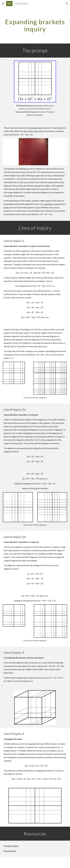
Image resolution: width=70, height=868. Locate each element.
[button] (3, 3)
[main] (35, 25)
